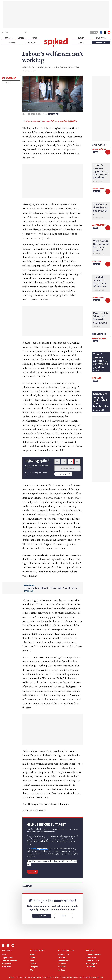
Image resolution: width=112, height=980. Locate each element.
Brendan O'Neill (99, 149)
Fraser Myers (98, 189)
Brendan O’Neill (63, 955)
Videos (34, 38)
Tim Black (96, 261)
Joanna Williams (63, 961)
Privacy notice (7, 964)
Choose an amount (67, 468)
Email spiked (90, 967)
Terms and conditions (9, 961)
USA (31, 970)
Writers (21, 38)
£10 (64, 462)
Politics (52, 114)
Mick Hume (62, 967)
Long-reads (31, 43)
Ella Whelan (62, 964)
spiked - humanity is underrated (56, 42)
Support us (101, 43)
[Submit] (26, 32)
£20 (71, 462)
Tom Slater (61, 958)
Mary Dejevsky (99, 225)
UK (57, 114)
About (4, 955)
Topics (8, 38)
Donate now (61, 474)
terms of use (50, 977)
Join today (42, 916)
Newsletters (101, 38)
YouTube (109, 32)
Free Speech (34, 967)
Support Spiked (7, 958)
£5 (57, 462)
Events (81, 38)
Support (32, 872)
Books (81, 43)
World (96, 152)
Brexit (32, 961)
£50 (78, 462)
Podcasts (11, 43)
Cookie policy (6, 967)
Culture (32, 958)
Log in (93, 32)
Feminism (33, 964)
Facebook (101, 32)
